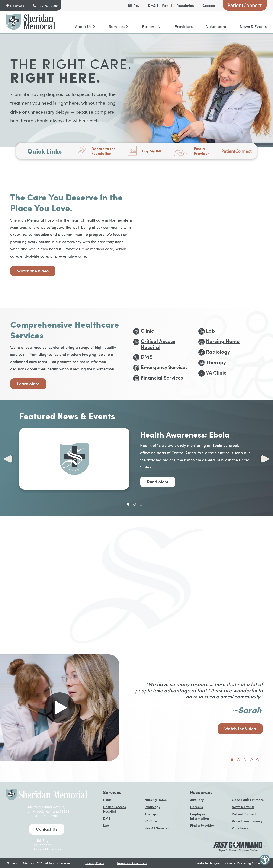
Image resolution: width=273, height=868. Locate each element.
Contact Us (47, 829)
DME (107, 818)
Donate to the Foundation (104, 151)
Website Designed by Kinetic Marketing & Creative (232, 863)
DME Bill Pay (158, 5)
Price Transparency (247, 821)
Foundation (185, 5)
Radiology (152, 807)
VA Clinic (151, 821)
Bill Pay (134, 5)
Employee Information (199, 816)
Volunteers (216, 26)
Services (117, 26)
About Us (83, 26)
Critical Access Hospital (114, 809)
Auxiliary (197, 800)
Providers (184, 26)
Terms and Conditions (132, 863)
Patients (150, 26)
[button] (265, 860)
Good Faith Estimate (248, 800)
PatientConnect (245, 5)
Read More (158, 482)
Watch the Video (33, 271)
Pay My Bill (152, 151)
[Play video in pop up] (60, 708)
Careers (209, 5)
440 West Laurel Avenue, (47, 807)
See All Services (157, 828)
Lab (106, 825)
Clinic (107, 800)
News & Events (253, 26)
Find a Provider (202, 151)
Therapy (151, 814)
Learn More (28, 384)
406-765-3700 (48, 6)
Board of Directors (47, 849)
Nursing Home (156, 800)
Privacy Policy (95, 863)
